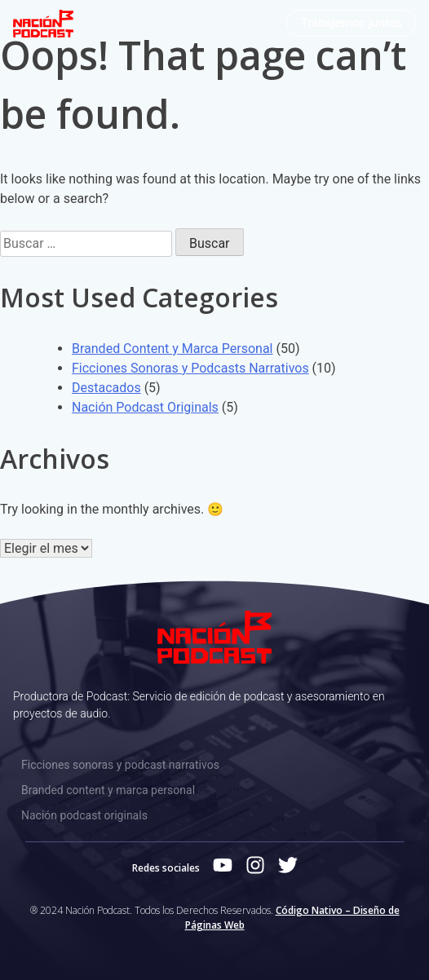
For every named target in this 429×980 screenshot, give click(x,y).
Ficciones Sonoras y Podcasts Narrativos (190, 368)
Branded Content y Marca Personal (172, 349)
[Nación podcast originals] (214, 816)
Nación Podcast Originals (145, 407)
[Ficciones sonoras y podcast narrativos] (214, 765)
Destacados (106, 388)
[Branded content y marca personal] (214, 790)
